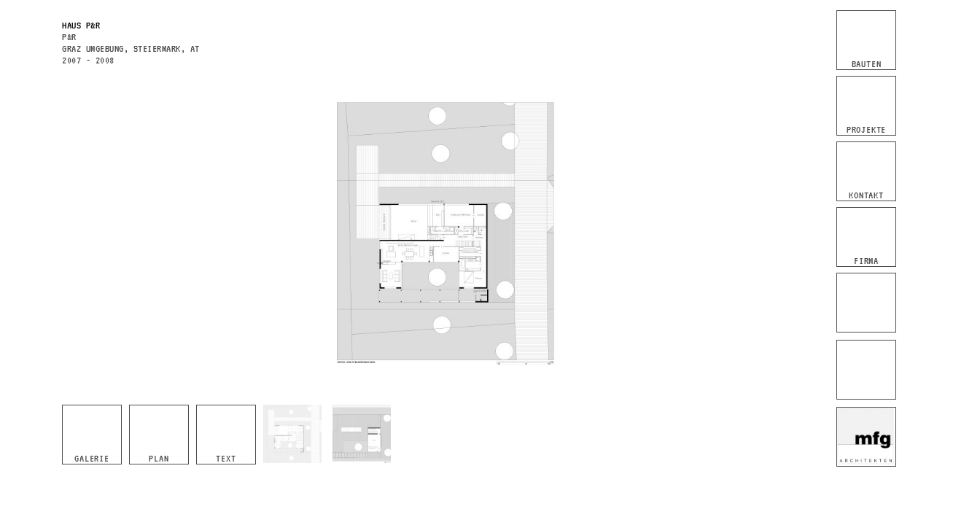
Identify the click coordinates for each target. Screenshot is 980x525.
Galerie (92, 458)
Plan (159, 458)
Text (226, 458)
